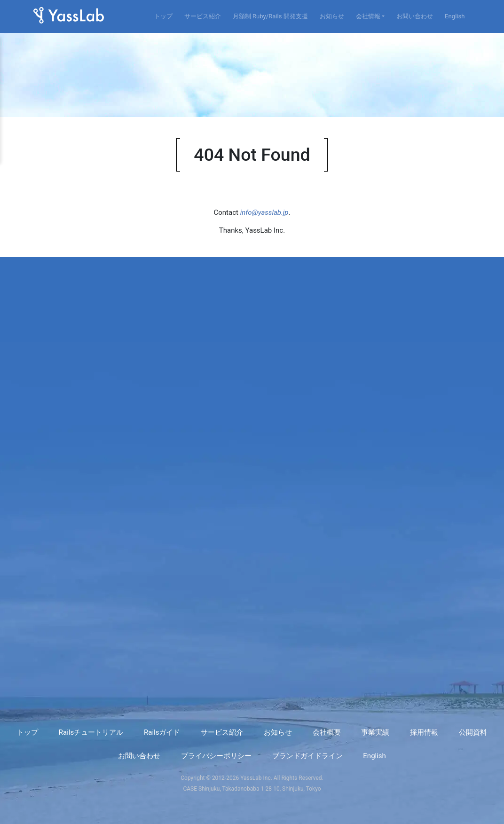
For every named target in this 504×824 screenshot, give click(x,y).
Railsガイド (162, 732)
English (455, 16)
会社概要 (327, 732)
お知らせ (332, 16)
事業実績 (375, 732)
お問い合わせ (415, 16)
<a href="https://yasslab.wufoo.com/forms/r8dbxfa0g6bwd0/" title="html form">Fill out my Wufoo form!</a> (252, 475)
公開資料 (473, 732)
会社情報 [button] (368, 16)
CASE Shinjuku (201, 789)
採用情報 (424, 732)
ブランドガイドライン (307, 756)
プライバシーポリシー (216, 756)
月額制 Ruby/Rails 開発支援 (270, 16)
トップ (163, 16)
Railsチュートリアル (91, 732)
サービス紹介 (203, 16)
